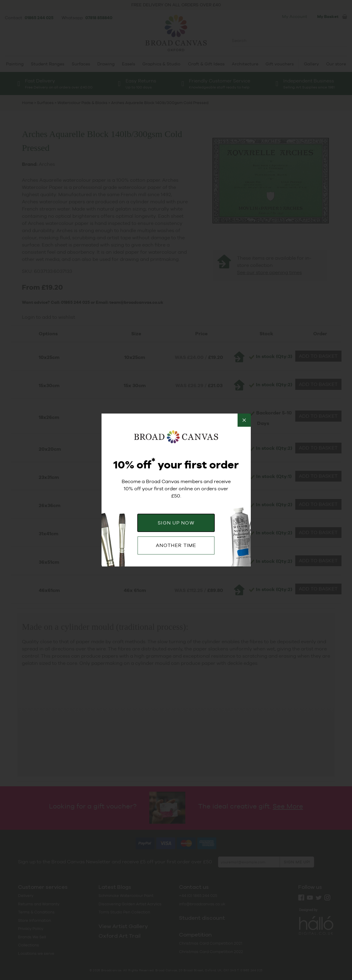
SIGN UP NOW (176, 523)
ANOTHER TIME (176, 545)
